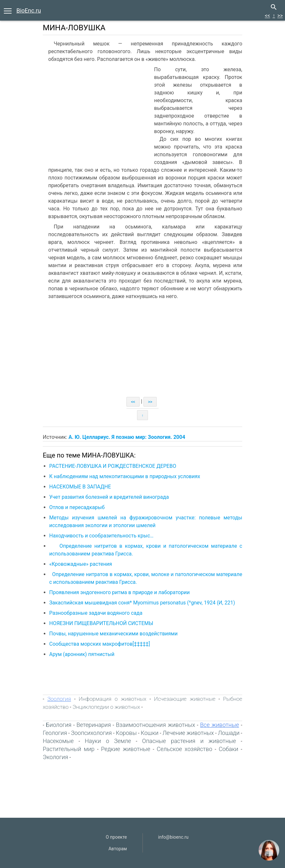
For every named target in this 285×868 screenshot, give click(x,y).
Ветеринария (94, 725)
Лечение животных (188, 733)
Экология (55, 757)
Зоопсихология (92, 733)
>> (280, 16)
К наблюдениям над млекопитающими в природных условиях (125, 476)
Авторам (118, 849)
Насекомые (58, 741)
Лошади (229, 733)
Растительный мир (69, 749)
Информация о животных (113, 699)
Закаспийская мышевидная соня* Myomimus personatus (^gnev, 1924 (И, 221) (142, 603)
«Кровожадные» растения (81, 564)
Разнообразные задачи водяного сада (96, 613)
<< (267, 16)
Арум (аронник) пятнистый (82, 654)
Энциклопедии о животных (106, 707)
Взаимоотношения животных (155, 725)
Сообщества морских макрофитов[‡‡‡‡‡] (100, 644)
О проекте (116, 837)
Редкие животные (126, 749)
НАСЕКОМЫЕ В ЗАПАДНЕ (80, 487)
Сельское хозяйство (184, 749)
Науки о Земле (108, 741)
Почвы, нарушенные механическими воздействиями (113, 634)
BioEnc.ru (29, 10)
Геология (55, 733)
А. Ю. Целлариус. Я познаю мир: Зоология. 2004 (127, 437)
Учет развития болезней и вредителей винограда (109, 497)
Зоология (59, 699)
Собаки (229, 749)
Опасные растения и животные (189, 741)
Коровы (126, 733)
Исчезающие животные (185, 699)
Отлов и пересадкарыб (77, 507)
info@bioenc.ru (173, 837)
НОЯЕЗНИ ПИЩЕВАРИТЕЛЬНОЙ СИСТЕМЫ (101, 623)
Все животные (220, 725)
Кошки (150, 733)
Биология (59, 725)
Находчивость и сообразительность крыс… (101, 536)
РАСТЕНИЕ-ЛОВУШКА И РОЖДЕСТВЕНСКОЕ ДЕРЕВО (113, 466)
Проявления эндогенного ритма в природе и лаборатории (120, 592)
